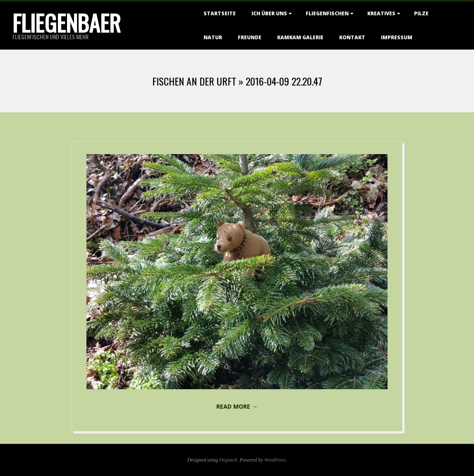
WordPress (275, 460)
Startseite (220, 13)
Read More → (237, 406)
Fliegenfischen (327, 13)
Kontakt (352, 37)
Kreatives (381, 13)
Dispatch (228, 460)
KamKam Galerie (300, 37)
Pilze (421, 13)
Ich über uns (269, 13)
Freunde (250, 37)
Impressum (397, 37)
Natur (213, 37)
